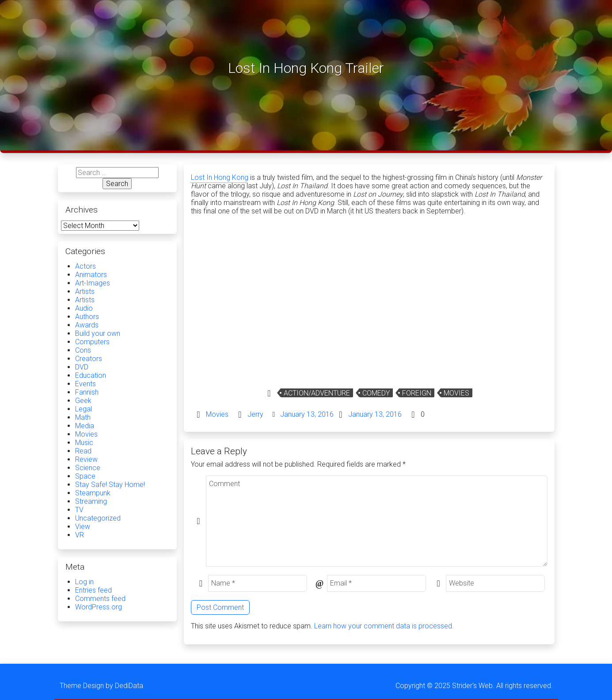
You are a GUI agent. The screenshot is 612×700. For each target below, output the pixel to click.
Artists (85, 291)
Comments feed (100, 599)
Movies (456, 393)
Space (85, 476)
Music (84, 443)
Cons (83, 350)
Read (83, 451)
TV (79, 510)
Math (83, 417)
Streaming (91, 501)
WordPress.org (99, 607)
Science (88, 468)
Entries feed (93, 590)
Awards (87, 325)
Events (86, 384)
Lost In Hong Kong (220, 177)
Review (86, 459)
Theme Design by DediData (101, 686)
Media (85, 426)
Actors (86, 266)
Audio (84, 308)
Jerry (255, 414)
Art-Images (93, 283)
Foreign (417, 393)
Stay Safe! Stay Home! (110, 485)
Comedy (376, 393)
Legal (84, 409)
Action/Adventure (317, 393)
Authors (87, 317)
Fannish (87, 392)
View (83, 527)
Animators (91, 275)
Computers (92, 342)
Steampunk (93, 493)
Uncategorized (98, 518)
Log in (84, 582)
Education (91, 375)
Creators (89, 359)
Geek (83, 401)
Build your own (98, 333)
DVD (82, 367)
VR (80, 535)
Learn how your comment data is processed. (384, 626)
